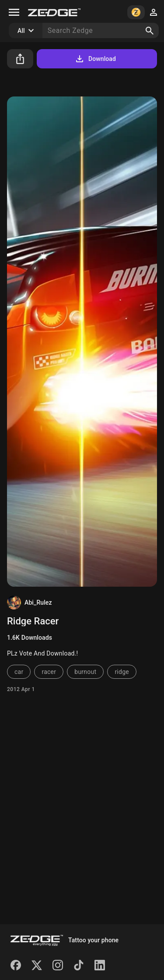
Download (95, 59)
